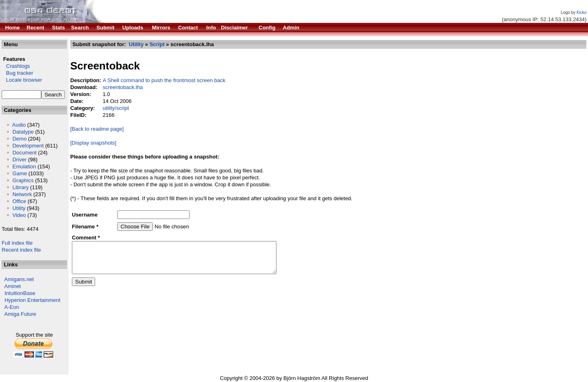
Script (157, 44)
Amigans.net (19, 279)
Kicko (581, 12)
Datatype (23, 132)
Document (24, 153)
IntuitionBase (20, 293)
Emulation (24, 166)
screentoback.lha (122, 87)
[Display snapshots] (93, 143)
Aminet (13, 286)
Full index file (17, 243)
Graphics (23, 180)
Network (22, 194)
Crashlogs (16, 66)
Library (20, 187)
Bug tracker (17, 73)
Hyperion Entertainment (32, 300)
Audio (19, 125)
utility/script (116, 108)
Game (19, 173)
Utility (19, 208)
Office (19, 201)
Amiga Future (20, 314)
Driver (19, 160)
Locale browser (22, 80)
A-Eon (12, 307)
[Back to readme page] (97, 129)
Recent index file (21, 250)
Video (19, 215)
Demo (19, 139)
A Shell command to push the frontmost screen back (164, 80)
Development (28, 146)
